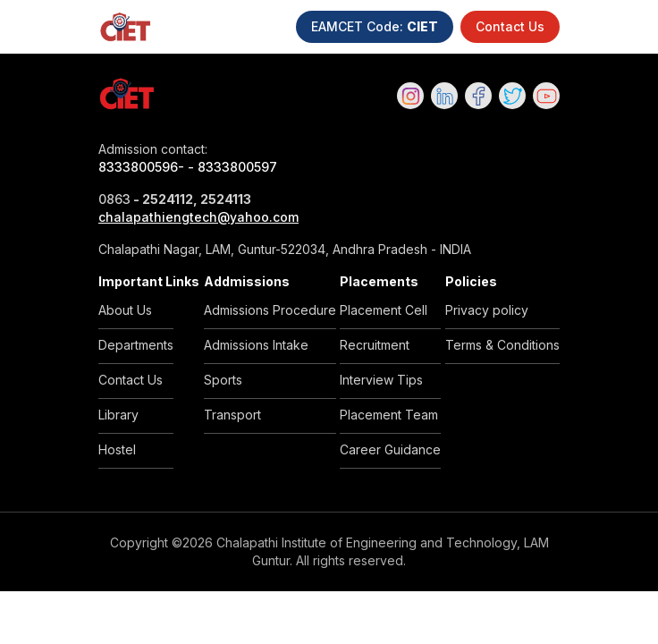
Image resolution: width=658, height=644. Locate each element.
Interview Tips (381, 380)
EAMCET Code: (375, 26)
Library (118, 415)
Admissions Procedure (270, 310)
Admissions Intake (256, 345)
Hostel (117, 449)
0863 (114, 199)
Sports (223, 380)
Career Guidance (390, 449)
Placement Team (389, 415)
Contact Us (510, 26)
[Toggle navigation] (637, 27)
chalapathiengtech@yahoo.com (198, 217)
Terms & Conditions (502, 345)
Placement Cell (384, 310)
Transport (232, 415)
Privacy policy (487, 310)
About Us (125, 310)
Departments (136, 345)
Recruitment (375, 345)
